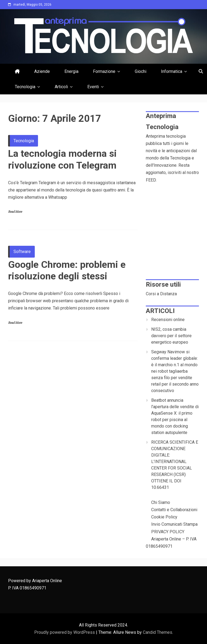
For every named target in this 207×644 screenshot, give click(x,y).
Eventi (93, 87)
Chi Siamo (161, 502)
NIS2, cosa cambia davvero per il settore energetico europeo (171, 336)
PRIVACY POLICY (168, 532)
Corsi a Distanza (161, 294)
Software (22, 252)
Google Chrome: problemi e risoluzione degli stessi (67, 270)
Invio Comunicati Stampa (174, 524)
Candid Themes (158, 632)
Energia (71, 71)
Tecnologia (25, 87)
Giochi (141, 71)
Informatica (172, 71)
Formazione (104, 71)
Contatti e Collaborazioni (174, 510)
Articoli (61, 87)
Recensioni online (168, 320)
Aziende (42, 71)
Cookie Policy (164, 517)
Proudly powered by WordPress (65, 632)
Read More (15, 212)
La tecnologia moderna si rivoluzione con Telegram (62, 159)
